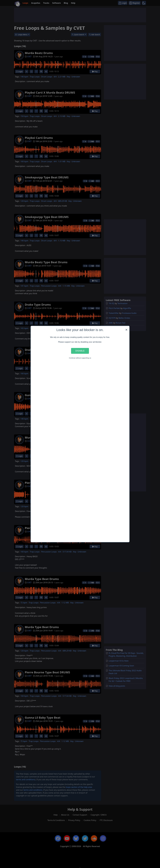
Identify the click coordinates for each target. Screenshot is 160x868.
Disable (80, 351)
